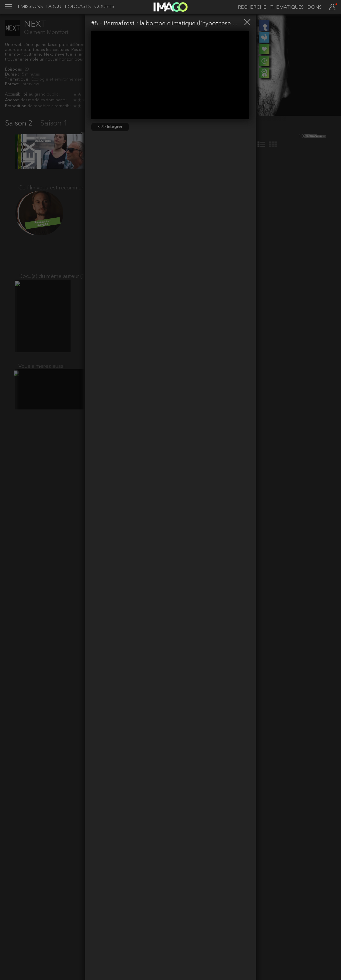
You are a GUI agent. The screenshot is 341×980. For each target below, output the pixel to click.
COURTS (104, 7)
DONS (315, 8)
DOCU (54, 7)
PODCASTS (78, 7)
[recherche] (251, 7)
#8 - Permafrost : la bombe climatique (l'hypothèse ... (164, 24)
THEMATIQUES (287, 8)
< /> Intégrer (110, 127)
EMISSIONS (30, 7)
